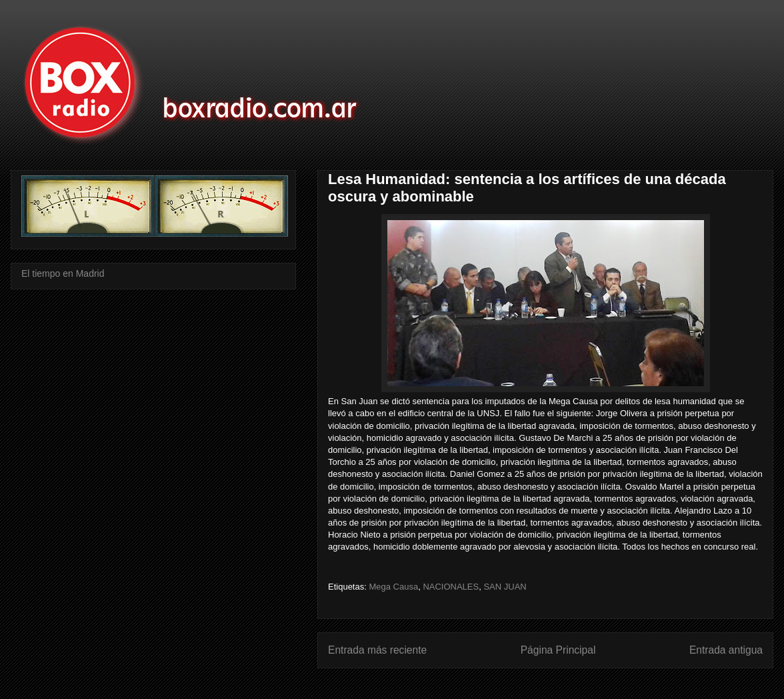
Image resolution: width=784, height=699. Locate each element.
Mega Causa (393, 587)
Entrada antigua (726, 650)
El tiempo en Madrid (63, 273)
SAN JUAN (505, 587)
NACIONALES (451, 587)
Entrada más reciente (377, 650)
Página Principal (558, 650)
